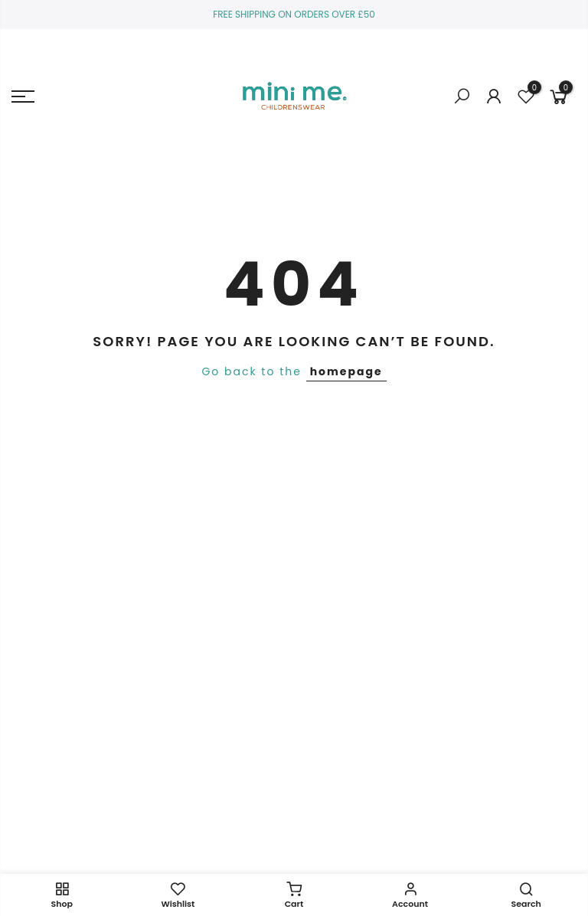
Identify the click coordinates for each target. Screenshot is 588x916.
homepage (346, 371)
